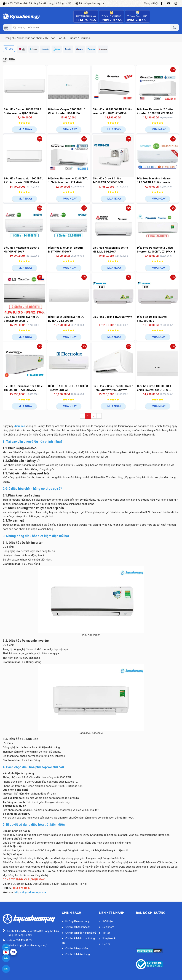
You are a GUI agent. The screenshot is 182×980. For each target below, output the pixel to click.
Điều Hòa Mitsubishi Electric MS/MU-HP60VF (21, 250)
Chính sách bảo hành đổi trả (79, 933)
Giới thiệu (106, 921)
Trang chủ (10, 38)
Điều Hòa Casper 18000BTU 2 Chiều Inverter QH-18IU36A (22, 111)
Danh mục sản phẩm (30, 38)
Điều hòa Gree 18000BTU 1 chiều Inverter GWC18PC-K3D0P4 (154, 388)
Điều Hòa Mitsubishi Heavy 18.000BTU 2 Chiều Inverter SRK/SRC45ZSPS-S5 (154, 181)
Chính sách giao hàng (76, 949)
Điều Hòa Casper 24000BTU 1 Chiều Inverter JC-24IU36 (67, 111)
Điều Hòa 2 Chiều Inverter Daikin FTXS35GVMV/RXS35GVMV (113, 388)
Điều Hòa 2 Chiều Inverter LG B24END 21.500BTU (66, 319)
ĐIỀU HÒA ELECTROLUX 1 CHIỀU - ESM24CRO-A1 (68, 388)
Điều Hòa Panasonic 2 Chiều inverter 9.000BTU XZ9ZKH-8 (155, 111)
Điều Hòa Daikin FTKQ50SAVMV (112, 317)
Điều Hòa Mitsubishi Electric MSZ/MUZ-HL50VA (110, 250)
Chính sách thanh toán (76, 927)
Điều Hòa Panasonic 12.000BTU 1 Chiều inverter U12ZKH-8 (68, 181)
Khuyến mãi (107, 938)
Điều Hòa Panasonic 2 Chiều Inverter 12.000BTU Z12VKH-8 (156, 250)
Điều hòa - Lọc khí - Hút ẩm (61, 38)
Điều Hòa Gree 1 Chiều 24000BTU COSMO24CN (108, 181)
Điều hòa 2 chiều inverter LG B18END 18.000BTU (22, 319)
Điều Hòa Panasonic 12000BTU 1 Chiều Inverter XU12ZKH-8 (23, 181)
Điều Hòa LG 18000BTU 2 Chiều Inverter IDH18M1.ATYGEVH (112, 111)
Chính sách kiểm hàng (76, 954)
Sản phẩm (107, 927)
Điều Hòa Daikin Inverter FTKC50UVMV (152, 319)
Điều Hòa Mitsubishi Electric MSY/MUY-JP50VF (66, 250)
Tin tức (105, 933)
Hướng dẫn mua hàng (76, 921)
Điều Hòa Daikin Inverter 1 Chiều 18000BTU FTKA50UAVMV (24, 388)
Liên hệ (105, 944)
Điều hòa (85, 38)
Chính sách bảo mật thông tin (78, 941)
